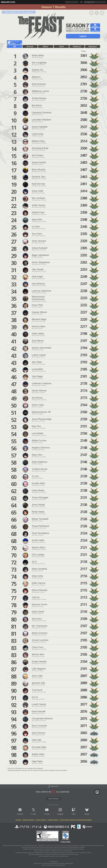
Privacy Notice (41, 820)
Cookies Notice (53, 820)
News (34, 814)
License (18, 820)
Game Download (53, 799)
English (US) (90, 2)
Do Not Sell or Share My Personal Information (76, 820)
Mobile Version (55, 786)
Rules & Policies (28, 820)
